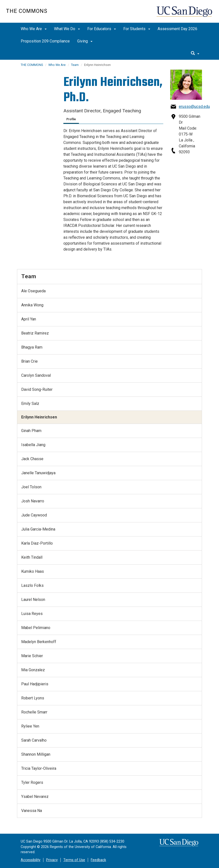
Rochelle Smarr (34, 712)
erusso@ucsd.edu (194, 107)
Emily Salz (30, 404)
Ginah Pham (31, 431)
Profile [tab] (71, 119)
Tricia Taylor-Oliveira (39, 768)
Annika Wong (32, 305)
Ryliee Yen (30, 726)
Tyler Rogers (32, 782)
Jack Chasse (32, 459)
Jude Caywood (34, 515)
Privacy (52, 860)
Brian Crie (29, 361)
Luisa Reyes (32, 614)
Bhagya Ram (32, 347)
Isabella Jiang (33, 445)
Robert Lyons (33, 698)
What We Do (67, 29)
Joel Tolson (31, 487)
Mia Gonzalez (33, 670)
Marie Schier (32, 656)
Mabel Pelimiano (36, 628)
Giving (85, 41)
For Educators (102, 29)
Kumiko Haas (33, 571)
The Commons (27, 11)
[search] (195, 54)
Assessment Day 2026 (177, 29)
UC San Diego (185, 14)
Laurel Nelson (33, 600)
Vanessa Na (32, 811)
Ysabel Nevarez (35, 797)
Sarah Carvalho (34, 740)
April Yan (29, 319)
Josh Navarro (33, 501)
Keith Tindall (32, 557)
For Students (137, 29)
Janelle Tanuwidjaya (38, 473)
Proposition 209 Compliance (45, 41)
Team (75, 65)
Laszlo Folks (32, 585)
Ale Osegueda (33, 291)
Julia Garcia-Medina (38, 529)
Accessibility (31, 860)
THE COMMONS (32, 65)
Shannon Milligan (36, 754)
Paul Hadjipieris (35, 684)
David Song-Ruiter (37, 389)
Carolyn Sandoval (36, 375)
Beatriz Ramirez (35, 333)
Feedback (98, 860)
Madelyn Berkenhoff (39, 642)
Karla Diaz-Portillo (37, 543)
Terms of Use (74, 860)
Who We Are (34, 29)
